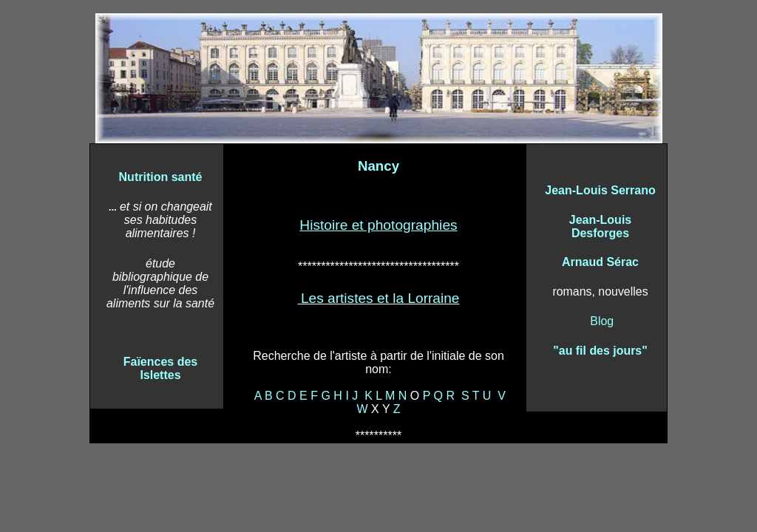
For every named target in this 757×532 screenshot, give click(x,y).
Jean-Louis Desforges (600, 226)
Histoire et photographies (378, 225)
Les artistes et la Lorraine (380, 298)
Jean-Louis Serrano (600, 190)
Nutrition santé (161, 177)
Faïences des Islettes (161, 368)
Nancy (378, 166)
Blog (602, 321)
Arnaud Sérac (600, 262)
